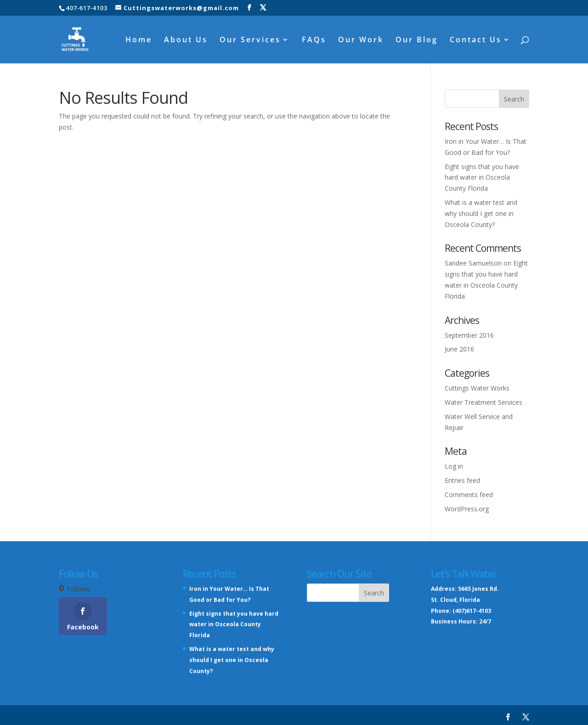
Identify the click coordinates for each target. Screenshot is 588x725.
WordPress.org (467, 509)
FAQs (314, 40)
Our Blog (417, 40)
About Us (186, 40)
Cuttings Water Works (477, 388)
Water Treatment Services (483, 402)
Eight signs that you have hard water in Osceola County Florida (482, 178)
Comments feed (469, 495)
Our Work (361, 40)
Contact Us (476, 40)
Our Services (250, 40)
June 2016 (459, 349)
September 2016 (469, 335)
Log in (454, 466)
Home (139, 40)
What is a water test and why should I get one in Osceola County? (481, 213)
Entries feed (462, 480)
